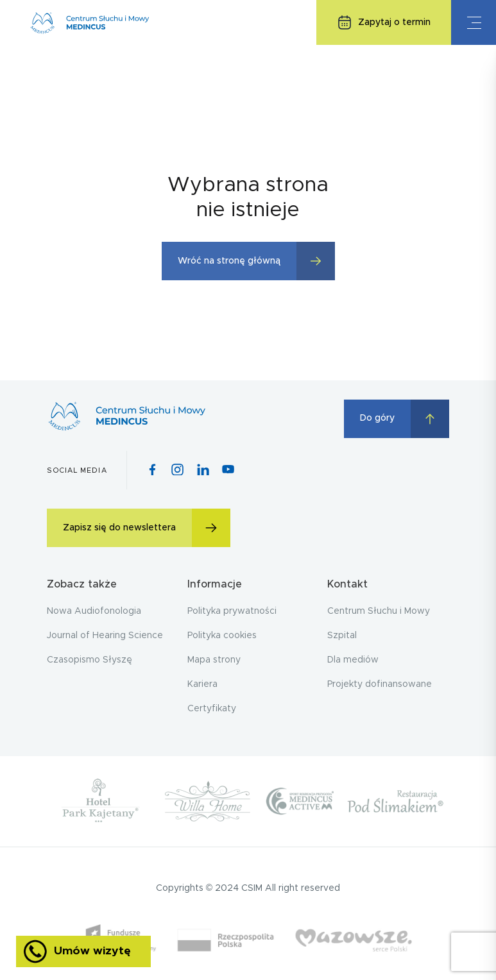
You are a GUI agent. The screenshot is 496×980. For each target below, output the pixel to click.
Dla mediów (353, 660)
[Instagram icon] (177, 471)
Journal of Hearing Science (105, 636)
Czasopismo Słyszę (90, 660)
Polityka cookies (222, 636)
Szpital (342, 636)
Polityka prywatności (232, 611)
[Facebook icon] (152, 471)
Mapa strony (214, 660)
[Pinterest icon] (203, 471)
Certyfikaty (212, 709)
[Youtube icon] (228, 470)
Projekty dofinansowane (380, 684)
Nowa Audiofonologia (94, 611)
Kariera (202, 684)
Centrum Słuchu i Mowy (379, 611)
